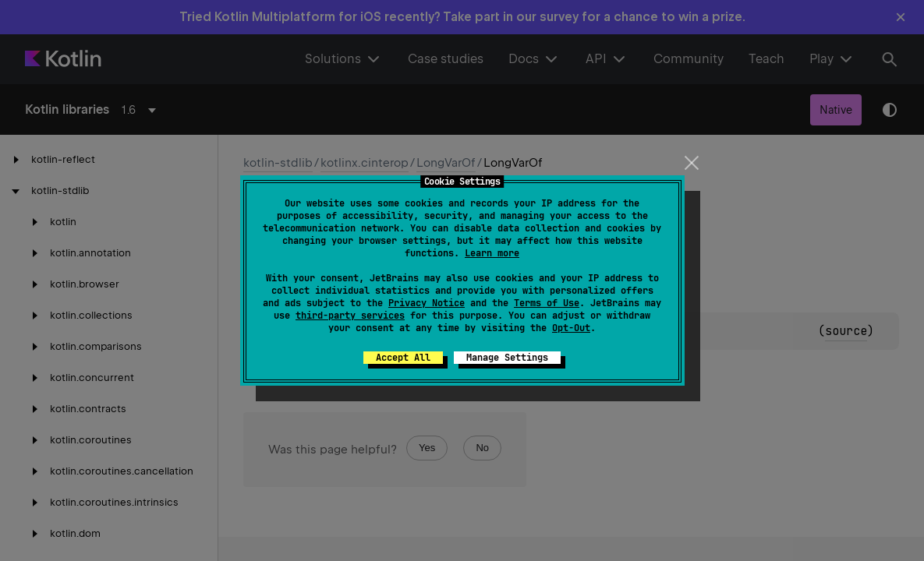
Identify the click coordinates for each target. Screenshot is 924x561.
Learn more (492, 253)
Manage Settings (507, 358)
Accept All (403, 358)
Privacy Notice (427, 303)
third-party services (350, 316)
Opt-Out (571, 328)
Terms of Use (547, 303)
